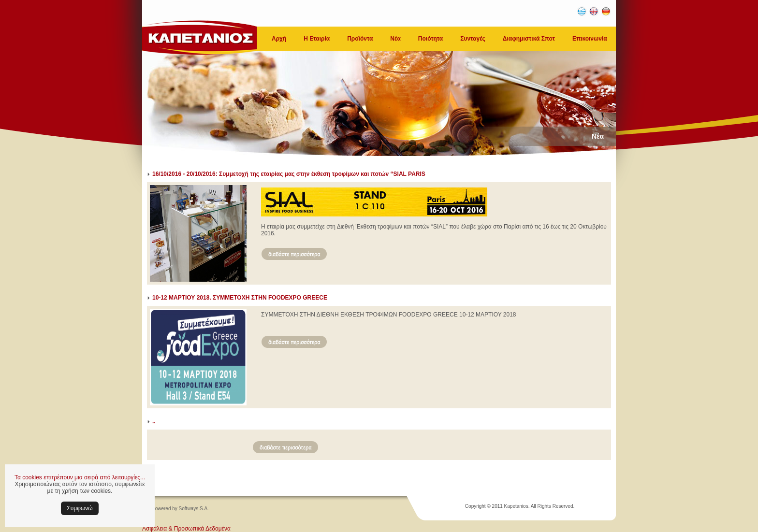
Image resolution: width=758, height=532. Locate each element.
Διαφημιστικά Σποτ (529, 39)
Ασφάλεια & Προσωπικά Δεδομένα (186, 529)
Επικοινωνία (590, 39)
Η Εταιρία (317, 39)
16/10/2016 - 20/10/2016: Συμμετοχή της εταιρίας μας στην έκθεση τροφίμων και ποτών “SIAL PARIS (289, 174)
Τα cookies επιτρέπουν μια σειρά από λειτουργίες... (80, 477)
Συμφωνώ (80, 508)
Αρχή (279, 39)
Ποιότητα (430, 39)
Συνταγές (473, 39)
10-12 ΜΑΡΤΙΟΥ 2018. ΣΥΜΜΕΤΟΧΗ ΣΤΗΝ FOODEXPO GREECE (240, 298)
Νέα (395, 39)
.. (154, 421)
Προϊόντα (360, 39)
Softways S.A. (194, 509)
